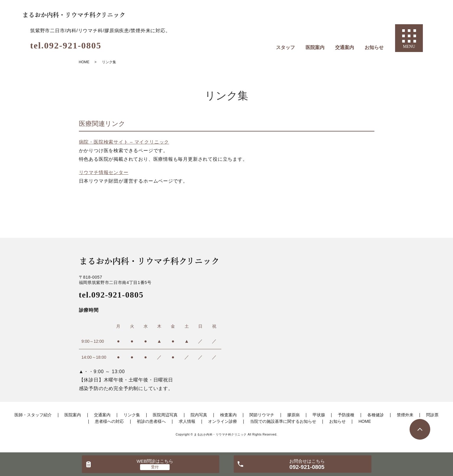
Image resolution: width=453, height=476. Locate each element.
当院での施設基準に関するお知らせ (283, 421)
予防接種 (346, 415)
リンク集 (132, 415)
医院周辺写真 (165, 415)
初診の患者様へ (151, 421)
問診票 (432, 415)
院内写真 (199, 415)
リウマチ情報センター (104, 172)
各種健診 (376, 415)
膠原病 (293, 415)
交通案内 (345, 47)
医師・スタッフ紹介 (33, 415)
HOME (84, 62)
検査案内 (228, 415)
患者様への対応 (109, 421)
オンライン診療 (223, 421)
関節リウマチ (262, 415)
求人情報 (187, 421)
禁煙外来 (405, 415)
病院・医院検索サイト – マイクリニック (124, 142)
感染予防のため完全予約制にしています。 (126, 388)
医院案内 (315, 47)
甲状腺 (319, 415)
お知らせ (374, 47)
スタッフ (285, 47)
